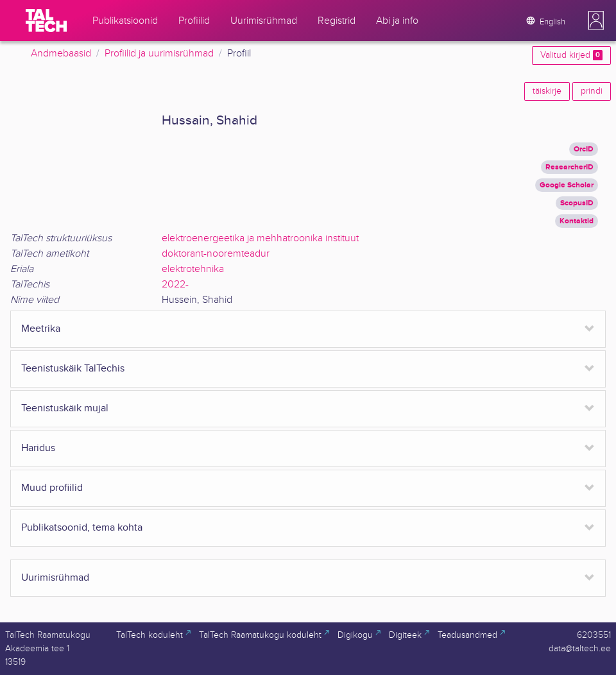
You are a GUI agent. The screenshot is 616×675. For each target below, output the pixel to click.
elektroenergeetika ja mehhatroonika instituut (260, 238)
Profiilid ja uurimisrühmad (159, 54)
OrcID (584, 149)
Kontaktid (577, 221)
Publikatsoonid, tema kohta (82, 528)
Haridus (38, 448)
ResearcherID (569, 167)
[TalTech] (46, 21)
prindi (592, 91)
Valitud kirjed (571, 55)
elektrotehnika (193, 269)
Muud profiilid (52, 488)
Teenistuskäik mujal (65, 408)
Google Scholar (567, 185)
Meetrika (41, 329)
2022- (175, 285)
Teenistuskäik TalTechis (73, 369)
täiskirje (547, 91)
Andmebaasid (61, 54)
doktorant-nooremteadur (216, 254)
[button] (596, 21)
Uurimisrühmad (55, 578)
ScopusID (577, 203)
